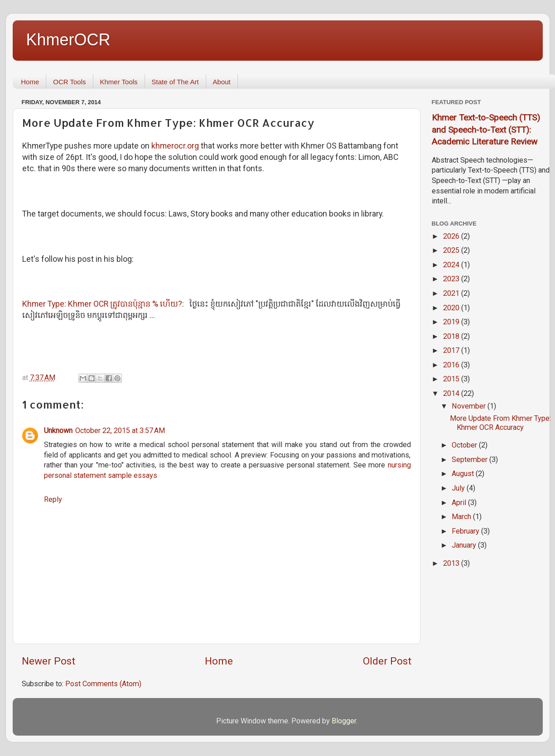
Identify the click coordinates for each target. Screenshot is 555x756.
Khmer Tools (119, 82)
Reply (53, 499)
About (222, 82)
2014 (452, 393)
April (460, 503)
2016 (452, 365)
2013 (452, 563)
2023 (452, 279)
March (462, 517)
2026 (452, 236)
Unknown (58, 431)
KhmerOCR (68, 40)
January (465, 545)
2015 (452, 379)
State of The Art (175, 82)
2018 (452, 336)
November (470, 406)
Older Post (387, 661)
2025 (452, 250)
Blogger (344, 721)
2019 (452, 322)
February (466, 531)
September (471, 460)
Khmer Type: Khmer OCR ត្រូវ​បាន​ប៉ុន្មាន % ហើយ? (102, 304)
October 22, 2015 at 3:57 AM (120, 431)
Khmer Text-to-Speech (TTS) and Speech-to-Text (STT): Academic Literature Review (486, 130)
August (464, 474)
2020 (452, 308)
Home (30, 82)
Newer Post (48, 661)
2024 (452, 265)
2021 (452, 293)
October (465, 445)
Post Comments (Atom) (103, 684)
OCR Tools (69, 82)
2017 (452, 350)
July (459, 488)
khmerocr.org (175, 146)
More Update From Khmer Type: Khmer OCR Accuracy (500, 423)
